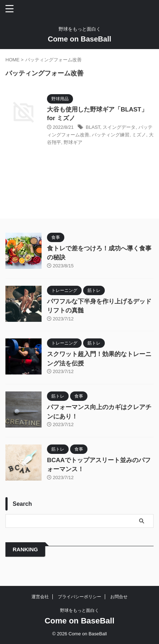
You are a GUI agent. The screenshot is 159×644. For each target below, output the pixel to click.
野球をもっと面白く (79, 610)
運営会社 (40, 597)
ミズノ (139, 135)
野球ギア (73, 142)
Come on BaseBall (79, 39)
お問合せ (119, 597)
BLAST (93, 127)
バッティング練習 (111, 135)
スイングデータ (119, 127)
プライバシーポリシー (79, 597)
